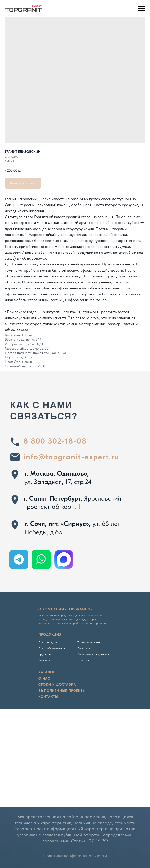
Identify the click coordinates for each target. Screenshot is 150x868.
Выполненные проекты (62, 691)
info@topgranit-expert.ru (71, 457)
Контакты (48, 697)
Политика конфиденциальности (75, 855)
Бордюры (44, 660)
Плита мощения (48, 642)
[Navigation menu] (142, 8)
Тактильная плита (89, 642)
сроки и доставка (57, 684)
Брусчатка (45, 654)
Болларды (84, 648)
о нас (44, 678)
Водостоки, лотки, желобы (94, 654)
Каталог (47, 672)
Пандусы (83, 660)
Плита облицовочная (52, 648)
